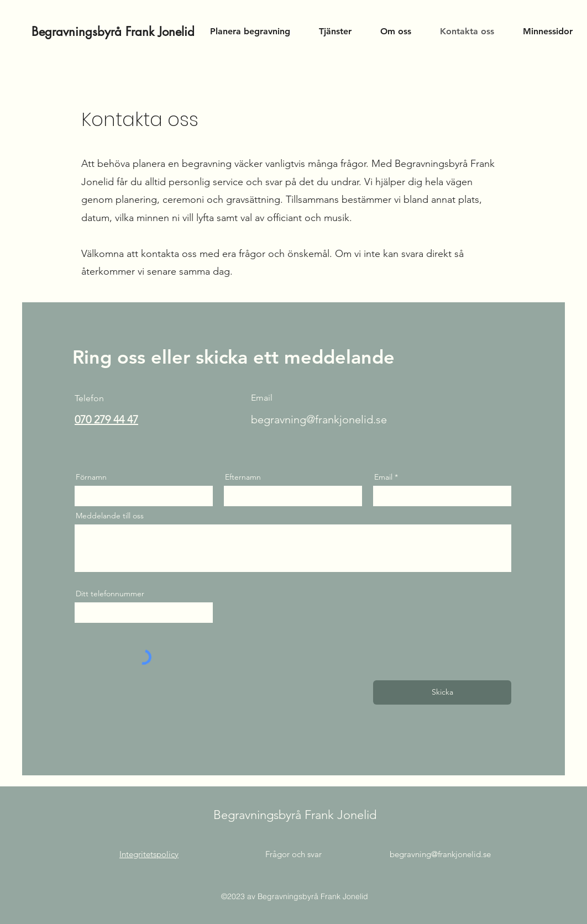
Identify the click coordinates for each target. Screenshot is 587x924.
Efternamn (243, 477)
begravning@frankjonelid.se (319, 419)
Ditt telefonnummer (110, 594)
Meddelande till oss (110, 516)
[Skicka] (442, 692)
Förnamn (91, 477)
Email (383, 477)
